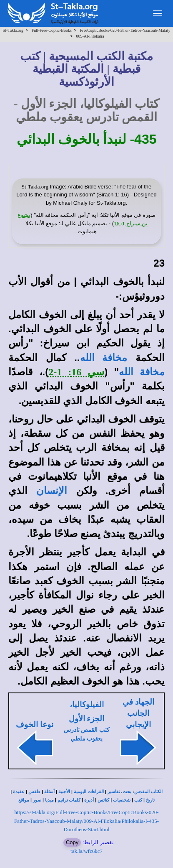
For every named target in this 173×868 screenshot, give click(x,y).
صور (37, 800)
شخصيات (122, 800)
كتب (138, 800)
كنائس (103, 800)
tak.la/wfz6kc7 (86, 851)
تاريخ (150, 800)
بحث (127, 792)
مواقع (24, 800)
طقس (34, 792)
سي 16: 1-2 (76, 372)
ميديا (49, 800)
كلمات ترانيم (69, 800)
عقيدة (19, 792)
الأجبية (64, 792)
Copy (72, 842)
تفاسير (114, 792)
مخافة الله (104, 358)
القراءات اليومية (89, 792)
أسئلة (49, 792)
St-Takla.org (13, 30)
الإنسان (52, 491)
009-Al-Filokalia (90, 36)
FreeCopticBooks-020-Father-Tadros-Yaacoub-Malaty (125, 30)
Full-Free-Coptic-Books (52, 30)
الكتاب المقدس (148, 792)
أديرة (89, 800)
